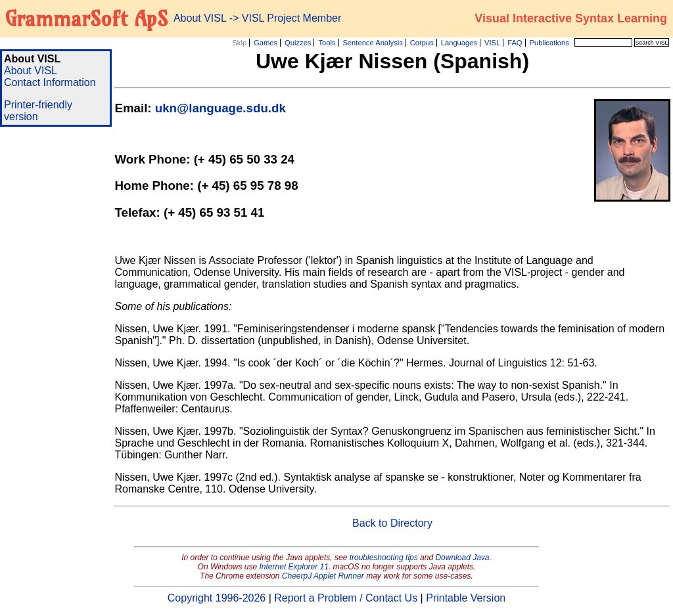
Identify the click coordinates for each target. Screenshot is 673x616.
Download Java (462, 558)
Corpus (422, 43)
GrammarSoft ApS (86, 18)
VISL (492, 43)
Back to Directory (392, 523)
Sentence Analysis (372, 43)
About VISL (31, 71)
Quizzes (298, 43)
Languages (459, 43)
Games (266, 43)
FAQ (515, 43)
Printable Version (466, 598)
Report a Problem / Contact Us (346, 598)
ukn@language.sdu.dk (220, 108)
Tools (327, 43)
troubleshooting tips (384, 558)
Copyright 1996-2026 (217, 598)
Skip (239, 43)
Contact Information (50, 82)
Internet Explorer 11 (294, 567)
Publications (549, 43)
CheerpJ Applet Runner (323, 576)
